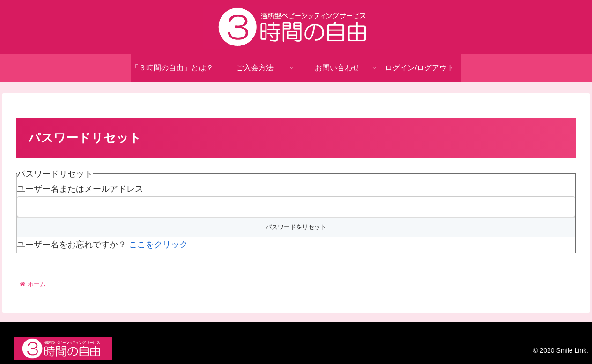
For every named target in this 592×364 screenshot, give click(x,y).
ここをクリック (158, 245)
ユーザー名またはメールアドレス (80, 189)
